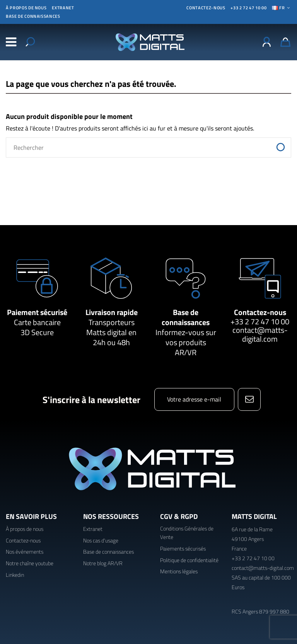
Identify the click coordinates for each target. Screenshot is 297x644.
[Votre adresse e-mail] (194, 399)
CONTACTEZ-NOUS (206, 8)
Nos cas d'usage (101, 540)
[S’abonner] (249, 399)
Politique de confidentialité (189, 560)
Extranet (63, 8)
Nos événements (25, 552)
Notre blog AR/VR (103, 563)
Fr (282, 8)
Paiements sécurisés (183, 548)
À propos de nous (26, 8)
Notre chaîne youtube (30, 563)
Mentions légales (179, 571)
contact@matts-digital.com (260, 334)
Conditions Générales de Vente (187, 533)
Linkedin (15, 575)
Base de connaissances (33, 16)
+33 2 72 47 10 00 (248, 8)
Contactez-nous (260, 312)
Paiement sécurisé (37, 312)
